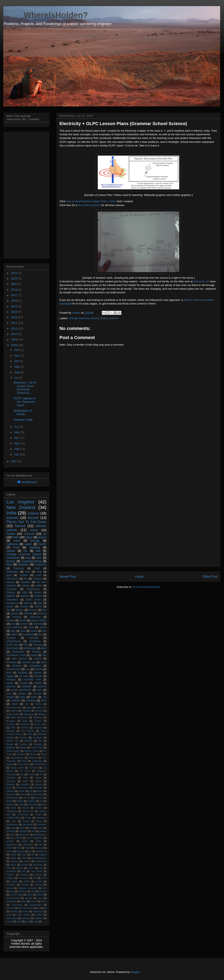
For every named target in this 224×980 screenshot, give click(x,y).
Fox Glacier (28, 731)
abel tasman (19, 659)
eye (27, 669)
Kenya (34, 530)
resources (24, 878)
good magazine (35, 838)
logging (43, 854)
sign (13, 631)
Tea (44, 655)
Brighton (38, 717)
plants (23, 620)
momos (14, 861)
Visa (25, 778)
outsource (35, 617)
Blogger (135, 972)
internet (28, 613)
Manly (23, 748)
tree (44, 631)
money (27, 861)
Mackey (38, 744)
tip (45, 908)
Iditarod (11, 596)
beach (10, 607)
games (14, 613)
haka (38, 841)
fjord (9, 673)
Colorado (25, 724)
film (26, 579)
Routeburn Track (16, 655)
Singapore (37, 761)
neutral (24, 683)
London (24, 744)
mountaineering (32, 561)
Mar (17, 443)
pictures (11, 686)
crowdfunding (13, 818)
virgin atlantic (23, 915)
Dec (17, 350)
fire (26, 551)
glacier (38, 673)
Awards (39, 711)
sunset (34, 901)
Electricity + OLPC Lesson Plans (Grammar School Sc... (25, 388)
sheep (10, 888)
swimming (17, 905)
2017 (15, 295)
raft (24, 871)
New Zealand (21, 507)
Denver (25, 728)
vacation (26, 582)
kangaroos (41, 851)
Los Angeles (20, 502)
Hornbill (29, 741)
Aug (17, 372)
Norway (37, 652)
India (12, 513)
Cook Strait (41, 724)
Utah (37, 568)
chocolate (33, 804)
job (30, 851)
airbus (38, 781)
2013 (15, 317)
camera (24, 575)
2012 (15, 323)
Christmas (35, 641)
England (38, 728)
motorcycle (41, 861)
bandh (22, 791)
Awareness (33, 589)
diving (26, 821)
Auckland (28, 634)
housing (39, 848)
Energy (35, 541)
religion (10, 878)
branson (39, 798)
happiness (12, 845)
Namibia (21, 754)
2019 (15, 290)
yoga (36, 921)
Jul (16, 378)
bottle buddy (37, 794)
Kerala (10, 744)
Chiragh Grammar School (84, 318)
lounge (38, 676)
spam (30, 895)
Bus (40, 634)
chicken (10, 804)
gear (12, 835)
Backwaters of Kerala (23, 412)
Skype (10, 764)
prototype (11, 871)
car (41, 801)
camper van (29, 662)
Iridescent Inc (201, 281)
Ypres (38, 778)
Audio (39, 586)
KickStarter (13, 648)
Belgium (42, 714)
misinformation (39, 858)
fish (9, 610)
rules (44, 878)
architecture (22, 788)
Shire (24, 761)
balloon (10, 791)
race (40, 690)
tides (23, 697)
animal (39, 784)
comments (12, 811)
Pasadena (12, 600)
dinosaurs (42, 818)
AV (27, 704)
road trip (38, 624)
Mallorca (11, 748)
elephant (42, 824)
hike (39, 558)
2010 (15, 334)
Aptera (14, 634)
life (33, 854)
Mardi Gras (37, 748)
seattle (25, 885)
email (13, 828)
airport (38, 659)
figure (22, 828)
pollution (27, 686)
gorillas (10, 841)
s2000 (27, 881)
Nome (33, 754)
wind (44, 701)
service (22, 694)
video (17, 541)
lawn (24, 854)
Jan (17, 454)
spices (40, 895)
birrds (40, 791)
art (45, 534)
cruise (28, 818)
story (40, 898)
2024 (15, 273)
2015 (15, 306)
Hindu (38, 593)
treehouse (38, 911)
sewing (38, 885)
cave (38, 575)
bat (31, 791)
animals (12, 518)
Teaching (19, 568)
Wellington (13, 572)
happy (10, 676)
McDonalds (30, 648)
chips (21, 804)
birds (15, 537)
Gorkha (24, 738)
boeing (23, 794)
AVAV (38, 704)
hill (41, 845)
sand (31, 627)
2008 (15, 345)
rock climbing (14, 627)
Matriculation (13, 751)
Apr (17, 438)
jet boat (24, 676)
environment (14, 669)
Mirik (44, 648)
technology (35, 905)
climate (26, 808)
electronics (13, 579)
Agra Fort (41, 707)
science (114, 318)
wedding (31, 701)
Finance (38, 645)
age (40, 603)
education (28, 824)
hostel (10, 848)
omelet (25, 865)
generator (24, 835)
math (24, 858)
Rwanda (33, 758)
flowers (20, 610)
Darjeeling (41, 565)
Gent (30, 734)
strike (23, 901)
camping (35, 547)
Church (11, 593)
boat (9, 575)
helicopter (28, 845)
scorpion (11, 885)
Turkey (11, 534)
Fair (26, 645)
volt (44, 697)
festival (38, 669)
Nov (17, 356)
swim (44, 901)
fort (33, 831)
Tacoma (33, 768)
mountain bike (32, 680)
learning (42, 613)
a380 (25, 781)
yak (27, 921)
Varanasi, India (23, 420)
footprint (23, 673)
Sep (17, 367)
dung (39, 821)
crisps (38, 814)
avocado (38, 788)
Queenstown (17, 758)
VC (41, 774)
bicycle (33, 518)
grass (25, 841)
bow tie (26, 798)
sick (44, 888)
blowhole (11, 794)
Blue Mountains (19, 717)
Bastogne (28, 714)
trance (26, 911)
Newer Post (68, 577)
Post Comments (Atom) (147, 587)
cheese (24, 607)
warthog (26, 918)
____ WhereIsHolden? (46, 15)
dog (28, 558)
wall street (12, 918)
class (43, 662)
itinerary (21, 851)
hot (19, 848)
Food (16, 547)
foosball (23, 831)
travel (34, 631)
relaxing (38, 875)
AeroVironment (14, 707)
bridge (20, 801)
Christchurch (14, 641)
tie (39, 908)
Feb (17, 449)
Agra (29, 707)
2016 (15, 301)
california (12, 544)
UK (22, 774)
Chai (25, 721)
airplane (11, 784)
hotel (27, 848)
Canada (34, 638)
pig (41, 868)
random (24, 624)
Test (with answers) (90, 205)
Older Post (210, 577)
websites (23, 564)
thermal (10, 908)
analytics (25, 784)
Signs (29, 537)
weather (39, 918)
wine (15, 704)
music (10, 683)
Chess (38, 721)
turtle (34, 697)
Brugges (11, 721)
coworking (23, 814)
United (31, 774)
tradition (14, 911)
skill (33, 891)
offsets (38, 683)
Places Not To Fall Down (26, 522)
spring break (13, 898)
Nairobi (25, 596)
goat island (16, 838)
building (31, 801)
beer (28, 572)
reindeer (24, 875)
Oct (17, 361)
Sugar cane (17, 768)
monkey (17, 617)
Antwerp (26, 711)
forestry (33, 610)
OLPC (43, 544)
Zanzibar (11, 781)
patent (19, 868)
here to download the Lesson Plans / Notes (91, 201)
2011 (15, 328)
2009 (15, 339)
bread (9, 801)
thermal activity (26, 908)
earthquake (12, 824)
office (13, 865)
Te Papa (25, 771)
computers (35, 666)
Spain (34, 655)
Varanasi (11, 778)
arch (9, 788)
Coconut (11, 724)
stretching (12, 901)
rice (35, 878)
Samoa (20, 526)
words (10, 921)
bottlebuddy (12, 798)
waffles (39, 915)
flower (40, 828)
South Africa (40, 764)
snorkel (43, 891)
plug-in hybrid (39, 620)
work (19, 921)
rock (9, 694)
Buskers (11, 638)
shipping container (28, 888)
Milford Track (31, 751)
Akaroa (14, 711)
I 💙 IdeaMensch (27, 482)
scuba (43, 627)
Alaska (26, 586)
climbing (17, 666)
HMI (25, 593)
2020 (15, 284)
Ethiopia (11, 731)
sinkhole (23, 891)
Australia (12, 589)
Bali (38, 551)
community (28, 811)
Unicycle (29, 534)
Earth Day (12, 645)
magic (13, 858)
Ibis (40, 741)
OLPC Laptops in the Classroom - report (25, 402)
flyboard (11, 831)
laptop (13, 854)
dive (14, 821)
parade (10, 620)
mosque (11, 680)
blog (39, 572)
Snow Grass (23, 764)
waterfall (16, 701)
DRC (13, 728)
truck (9, 915)
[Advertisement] (139, 503)
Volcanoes (13, 558)
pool (13, 624)
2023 (15, 278)
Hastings (38, 738)
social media (16, 895)
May (17, 432)
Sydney (28, 603)
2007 (15, 461)
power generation (21, 690)
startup (10, 582)
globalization (40, 835)
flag (31, 828)
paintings (38, 865)
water (28, 544)
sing (12, 891)
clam (44, 804)
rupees (14, 881)
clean (14, 808)
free (44, 610)
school (39, 881)
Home (139, 577)
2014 (15, 312)
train (9, 564)
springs (29, 898)
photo (31, 868)
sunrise (37, 694)
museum (37, 579)
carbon (11, 551)
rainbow (10, 875)
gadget (43, 831)
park (9, 868)
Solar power (33, 600)
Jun (17, 427)
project (42, 537)
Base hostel (13, 714)
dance (38, 607)
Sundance (12, 603)
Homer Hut (13, 741)
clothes (39, 808)
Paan (44, 754)
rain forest (37, 871)
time (23, 631)
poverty (42, 686)
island (9, 851)
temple (10, 697)
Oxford (38, 596)
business (12, 662)
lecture (104, 318)
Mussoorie (18, 652)
